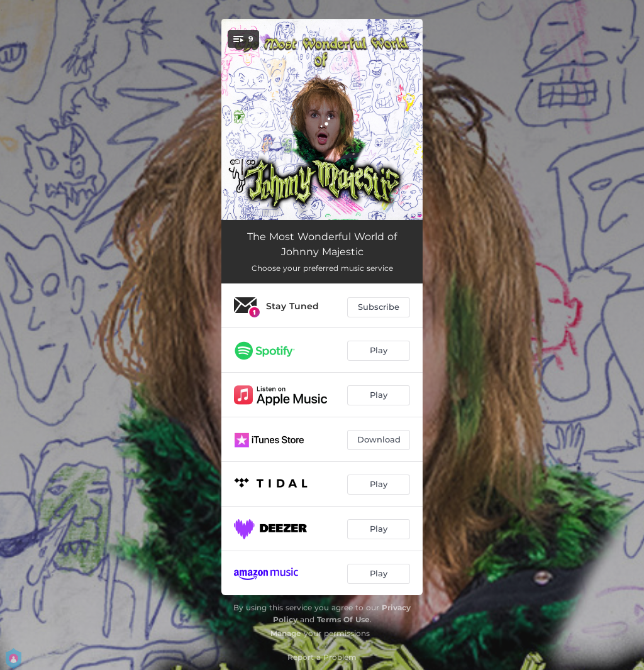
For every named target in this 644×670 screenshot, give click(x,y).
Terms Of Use (343, 619)
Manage (286, 633)
